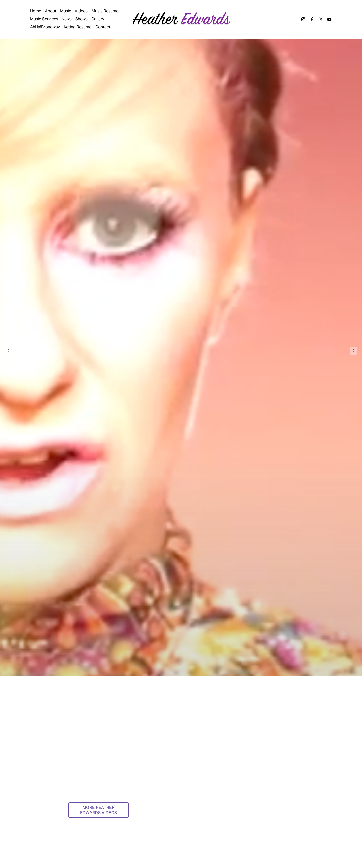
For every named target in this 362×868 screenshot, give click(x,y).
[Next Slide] (354, 351)
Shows (82, 19)
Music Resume (105, 11)
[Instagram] (303, 19)
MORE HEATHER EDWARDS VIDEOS (99, 810)
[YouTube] (329, 19)
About (51, 11)
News (67, 19)
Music (66, 11)
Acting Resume (77, 27)
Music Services (44, 19)
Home (36, 11)
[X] (321, 19)
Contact (103, 27)
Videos (81, 11)
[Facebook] (312, 19)
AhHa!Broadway (45, 27)
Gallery (98, 19)
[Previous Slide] (8, 351)
